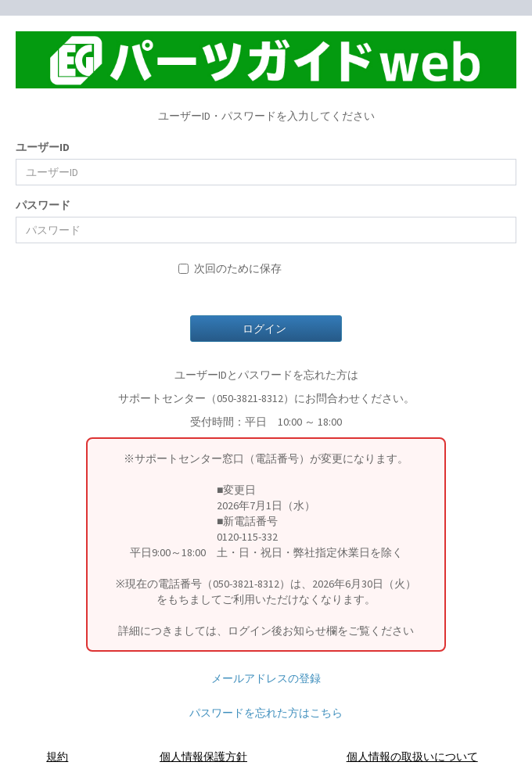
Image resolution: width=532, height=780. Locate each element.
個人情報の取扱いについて (412, 757)
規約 (57, 757)
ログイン (266, 329)
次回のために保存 (230, 268)
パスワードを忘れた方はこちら (266, 713)
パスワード (43, 205)
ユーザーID (43, 147)
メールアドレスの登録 (266, 678)
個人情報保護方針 (203, 757)
